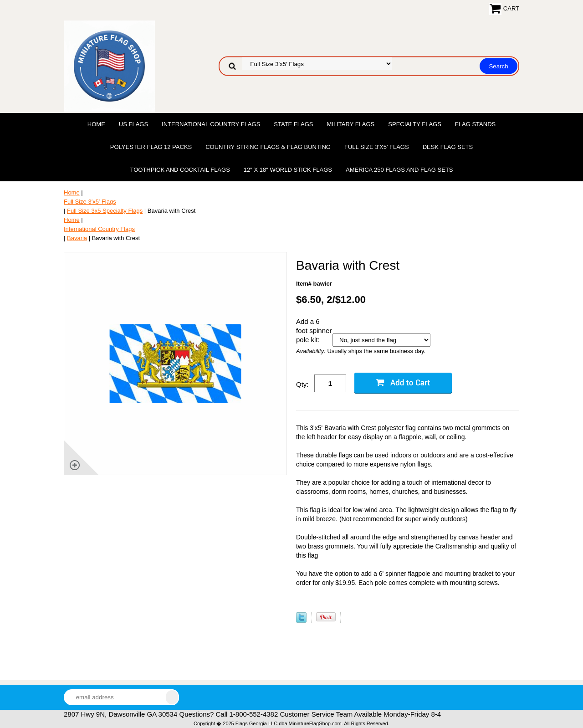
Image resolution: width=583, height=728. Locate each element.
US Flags (133, 124)
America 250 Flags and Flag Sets (399, 170)
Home (96, 124)
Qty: (302, 384)
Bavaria (77, 238)
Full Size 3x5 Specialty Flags (105, 211)
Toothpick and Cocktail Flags (180, 170)
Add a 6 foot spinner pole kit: (314, 331)
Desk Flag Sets (448, 147)
